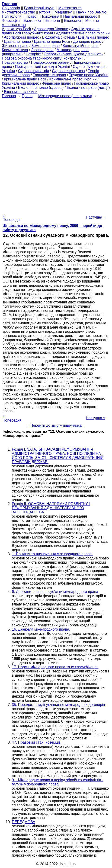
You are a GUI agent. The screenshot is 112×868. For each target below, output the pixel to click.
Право (31, 16)
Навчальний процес (80, 16)
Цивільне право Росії (52, 42)
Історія (45, 12)
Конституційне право (81, 46)
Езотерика (33, 21)
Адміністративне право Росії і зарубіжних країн (51, 31)
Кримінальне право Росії (25, 79)
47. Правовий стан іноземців (36, 742)
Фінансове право (57, 83)
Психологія (50, 16)
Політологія (12, 16)
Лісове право (42, 50)
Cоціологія (11, 8)
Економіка (73, 21)
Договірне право (87, 42)
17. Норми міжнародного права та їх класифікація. (55, 667)
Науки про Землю (91, 12)
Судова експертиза (68, 71)
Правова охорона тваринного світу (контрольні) (43, 58)
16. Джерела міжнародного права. (41, 629)
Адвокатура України (51, 29)
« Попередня (12, 218)
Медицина (63, 12)
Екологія (53, 21)
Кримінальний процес (21, 83)
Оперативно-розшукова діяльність (73, 54)
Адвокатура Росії (16, 29)
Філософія (11, 21)
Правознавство (15, 62)
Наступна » (96, 217)
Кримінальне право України (73, 79)
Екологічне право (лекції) (88, 88)
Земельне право (46, 46)
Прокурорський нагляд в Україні (42, 67)
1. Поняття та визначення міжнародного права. (52, 554)
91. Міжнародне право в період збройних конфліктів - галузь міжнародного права (58, 782)
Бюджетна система (59, 37)
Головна (9, 96)
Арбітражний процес (22, 37)
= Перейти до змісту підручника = (56, 425)
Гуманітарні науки (39, 8)
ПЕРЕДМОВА (24, 822)
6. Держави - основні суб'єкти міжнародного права (55, 592)
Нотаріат (33, 54)
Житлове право (15, 46)
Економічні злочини (21, 92)
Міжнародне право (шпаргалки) (65, 96)
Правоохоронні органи (50, 62)
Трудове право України (89, 75)
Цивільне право (17, 42)
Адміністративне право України (83, 33)
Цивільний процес (93, 37)
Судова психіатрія (34, 71)
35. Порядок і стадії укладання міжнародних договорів (58, 705)
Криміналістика (15, 50)
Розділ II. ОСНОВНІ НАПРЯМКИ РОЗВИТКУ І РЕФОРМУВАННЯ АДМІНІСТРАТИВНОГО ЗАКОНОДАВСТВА (51, 508)
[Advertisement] (56, 154)
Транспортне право (50, 75)
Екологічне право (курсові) (41, 88)
